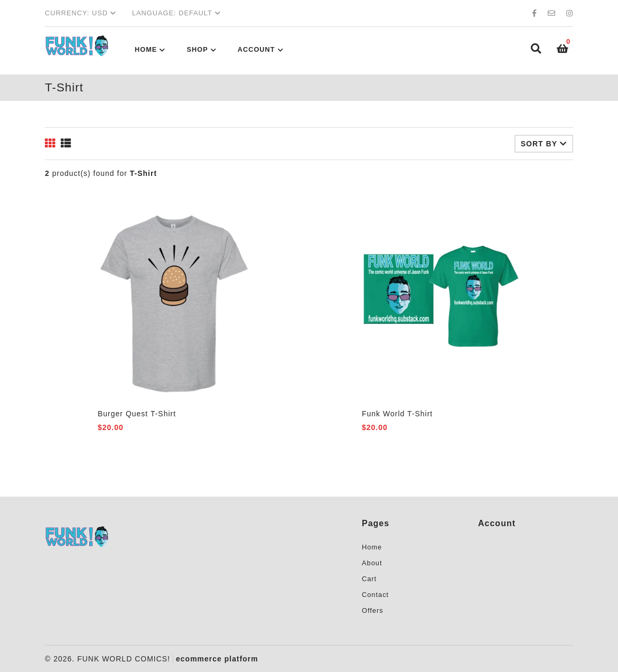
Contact (375, 595)
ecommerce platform (217, 659)
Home (146, 49)
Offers (373, 610)
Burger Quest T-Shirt (137, 414)
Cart (369, 579)
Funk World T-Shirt (397, 414)
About (372, 563)
